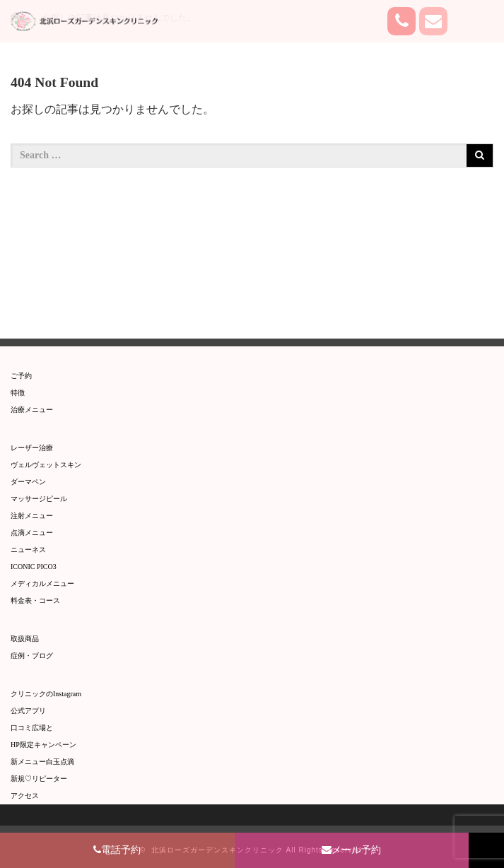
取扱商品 (25, 639)
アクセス (25, 796)
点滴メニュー (32, 533)
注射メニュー (32, 516)
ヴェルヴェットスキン (46, 465)
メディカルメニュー (42, 583)
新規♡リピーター (39, 779)
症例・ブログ (32, 656)
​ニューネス (28, 550)
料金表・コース (35, 600)
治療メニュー (32, 410)
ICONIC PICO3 (34, 567)
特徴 (18, 393)
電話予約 (117, 850)
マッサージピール (39, 499)
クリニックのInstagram (46, 694)
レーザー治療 (32, 448)
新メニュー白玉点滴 (42, 762)
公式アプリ (28, 711)
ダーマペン (28, 482)
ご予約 (21, 376)
